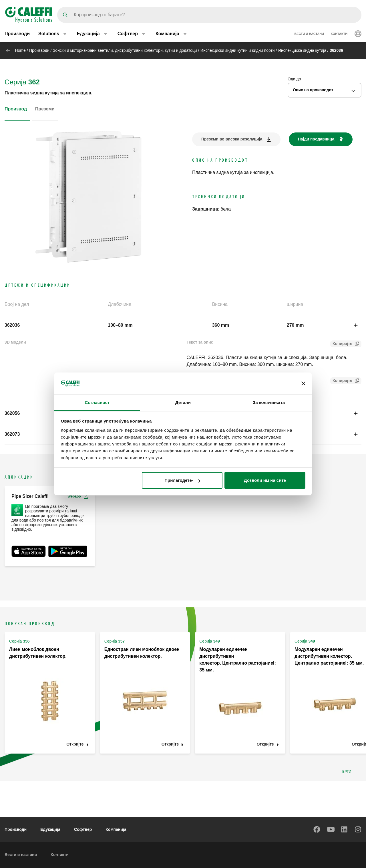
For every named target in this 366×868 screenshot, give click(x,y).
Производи (17, 34)
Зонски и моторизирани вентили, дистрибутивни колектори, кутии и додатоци (125, 50)
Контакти (339, 34)
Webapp (78, 496)
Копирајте (341, 344)
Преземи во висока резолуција (232, 139)
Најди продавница (316, 139)
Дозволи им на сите (265, 480)
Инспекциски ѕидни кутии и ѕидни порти (238, 50)
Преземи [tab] (45, 109)
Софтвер (83, 829)
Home (20, 50)
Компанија (116, 829)
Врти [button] (348, 772)
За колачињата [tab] (269, 402)
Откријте (75, 744)
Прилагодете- (182, 480)
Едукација (50, 829)
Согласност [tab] (97, 402)
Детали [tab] (183, 402)
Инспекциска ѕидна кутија (302, 50)
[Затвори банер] (303, 383)
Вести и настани (309, 34)
